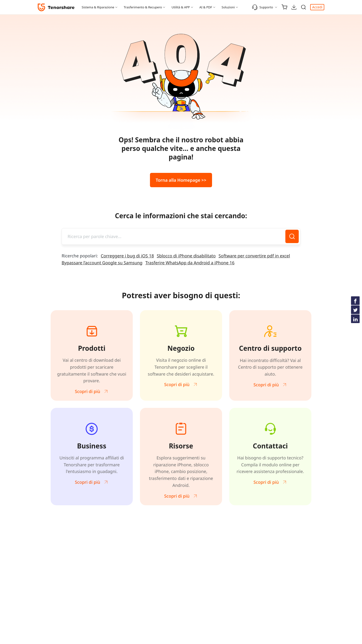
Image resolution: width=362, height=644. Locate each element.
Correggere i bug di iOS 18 (127, 256)
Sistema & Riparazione (98, 7)
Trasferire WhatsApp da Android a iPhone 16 (190, 263)
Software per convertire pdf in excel (254, 256)
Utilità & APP (181, 7)
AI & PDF (206, 7)
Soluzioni (228, 7)
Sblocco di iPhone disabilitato (186, 256)
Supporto (263, 7)
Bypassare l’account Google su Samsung (102, 263)
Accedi (317, 7)
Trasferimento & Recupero (143, 7)
